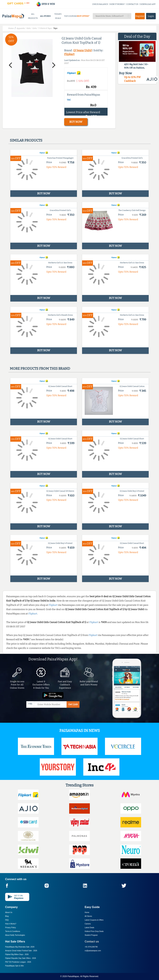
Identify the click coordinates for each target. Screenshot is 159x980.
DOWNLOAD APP (148, 4)
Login (151, 16)
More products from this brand (40, 369)
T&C (69, 100)
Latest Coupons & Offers (94, 920)
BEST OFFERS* (83, 16)
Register (140, 16)
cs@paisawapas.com (93, 951)
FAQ (7, 920)
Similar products (26, 140)
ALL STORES (45, 16)
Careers (88, 924)
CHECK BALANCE (100, 4)
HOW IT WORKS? (117, 4)
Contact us (92, 942)
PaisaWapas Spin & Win (14, 966)
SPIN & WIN (46, 4)
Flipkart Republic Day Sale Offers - (21, 958)
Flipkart (69, 54)
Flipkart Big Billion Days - (17, 954)
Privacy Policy (10, 928)
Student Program (91, 935)
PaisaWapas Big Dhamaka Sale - (20, 947)
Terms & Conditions (13, 931)
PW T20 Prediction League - (18, 962)
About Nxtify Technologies (15, 935)
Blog (7, 916)
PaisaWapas (73, 976)
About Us (9, 912)
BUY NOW (76, 122)
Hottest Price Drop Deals (94, 931)
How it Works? (11, 924)
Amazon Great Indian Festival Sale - (21, 951)
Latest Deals (89, 928)
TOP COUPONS (70, 16)
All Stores (88, 916)
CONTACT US (133, 4)
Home (87, 912)
